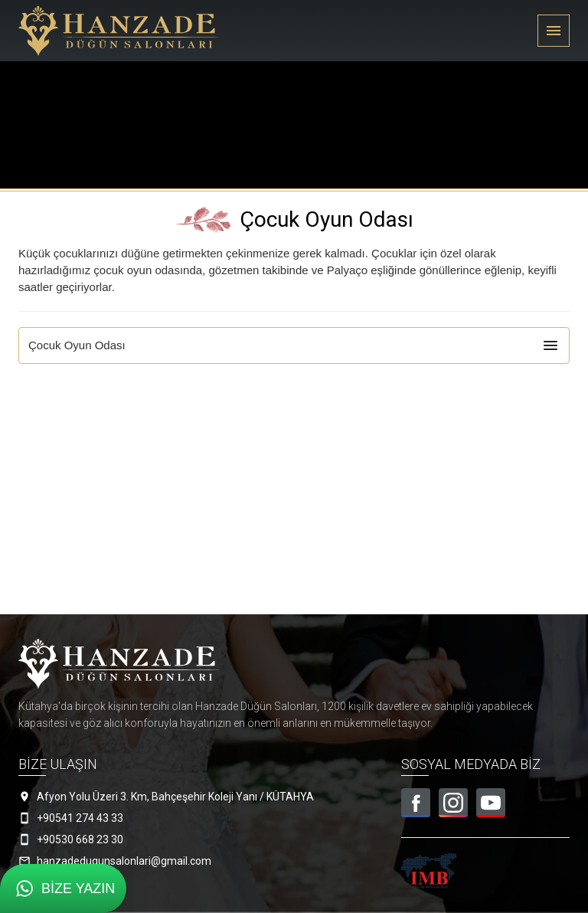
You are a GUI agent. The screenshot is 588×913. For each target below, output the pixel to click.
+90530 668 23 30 (80, 839)
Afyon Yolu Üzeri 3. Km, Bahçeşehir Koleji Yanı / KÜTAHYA (175, 797)
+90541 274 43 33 (80, 818)
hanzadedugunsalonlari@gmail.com (124, 861)
